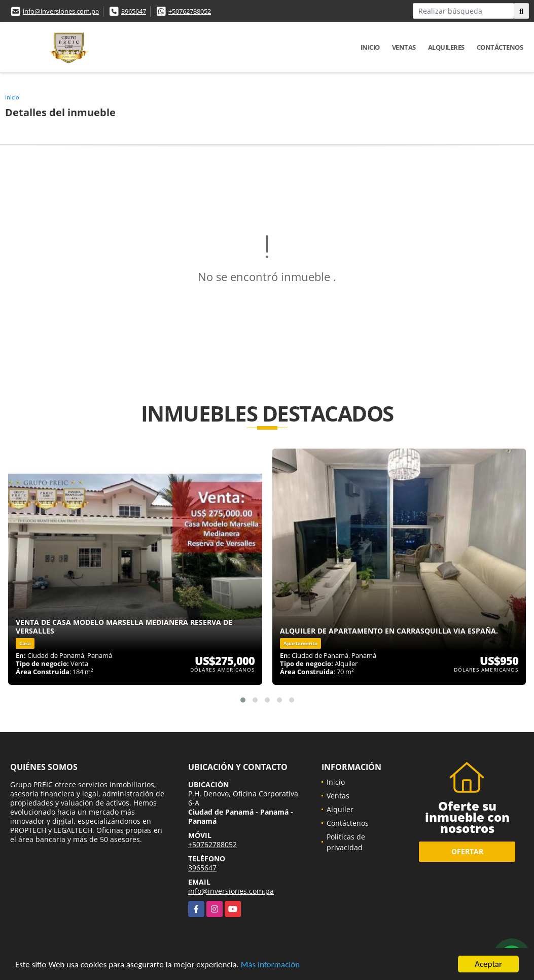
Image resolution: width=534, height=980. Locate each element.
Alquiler (340, 809)
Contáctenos (500, 47)
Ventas (404, 47)
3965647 (134, 11)
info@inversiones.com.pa (61, 11)
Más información (270, 966)
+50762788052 (190, 11)
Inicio (370, 47)
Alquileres (446, 47)
